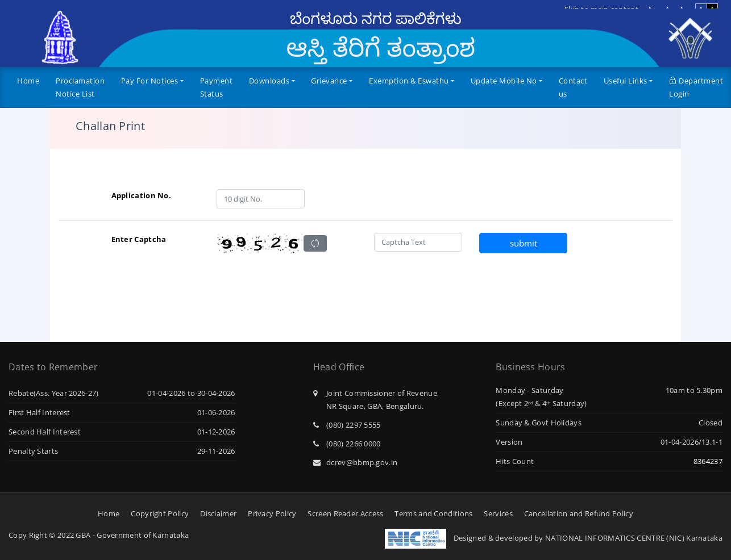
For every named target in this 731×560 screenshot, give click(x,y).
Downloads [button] (269, 81)
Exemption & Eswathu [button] (409, 81)
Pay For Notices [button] (150, 81)
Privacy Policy (272, 513)
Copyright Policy (160, 513)
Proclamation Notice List (80, 87)
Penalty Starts (33, 451)
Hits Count (515, 461)
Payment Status (217, 87)
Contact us (573, 87)
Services (498, 513)
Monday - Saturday (529, 390)
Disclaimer (218, 513)
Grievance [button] (329, 81)
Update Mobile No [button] (504, 81)
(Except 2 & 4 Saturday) (541, 403)
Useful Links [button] (626, 81)
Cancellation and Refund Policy (579, 513)
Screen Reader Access (345, 513)
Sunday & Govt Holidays (539, 423)
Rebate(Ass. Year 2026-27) (54, 393)
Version (509, 442)
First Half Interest (40, 412)
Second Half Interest (45, 432)
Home (28, 81)
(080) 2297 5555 (347, 425)
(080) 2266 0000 (347, 444)
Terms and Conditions (433, 513)
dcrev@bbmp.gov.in (355, 462)
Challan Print (110, 126)
